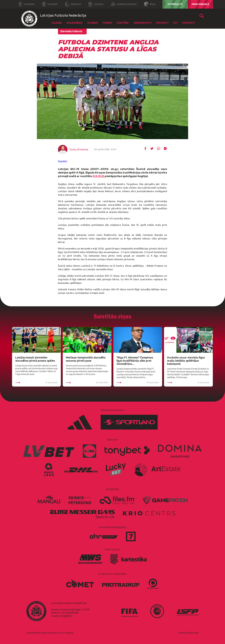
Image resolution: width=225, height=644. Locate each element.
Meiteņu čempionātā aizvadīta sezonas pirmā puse (86, 359)
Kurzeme (26, 4)
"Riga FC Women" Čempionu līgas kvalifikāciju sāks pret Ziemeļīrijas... (135, 361)
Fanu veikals (200, 4)
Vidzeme (50, 4)
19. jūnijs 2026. (87, 383)
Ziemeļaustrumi (124, 4)
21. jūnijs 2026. (36, 383)
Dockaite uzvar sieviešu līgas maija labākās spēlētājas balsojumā (186, 361)
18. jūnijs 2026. (138, 383)
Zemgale (73, 4)
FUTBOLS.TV (175, 4)
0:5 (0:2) (98, 176)
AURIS (196, 633)
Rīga (150, 4)
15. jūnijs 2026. (188, 383)
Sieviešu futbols (71, 31)
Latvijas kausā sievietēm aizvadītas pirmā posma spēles (35, 359)
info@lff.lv (66, 616)
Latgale (96, 4)
